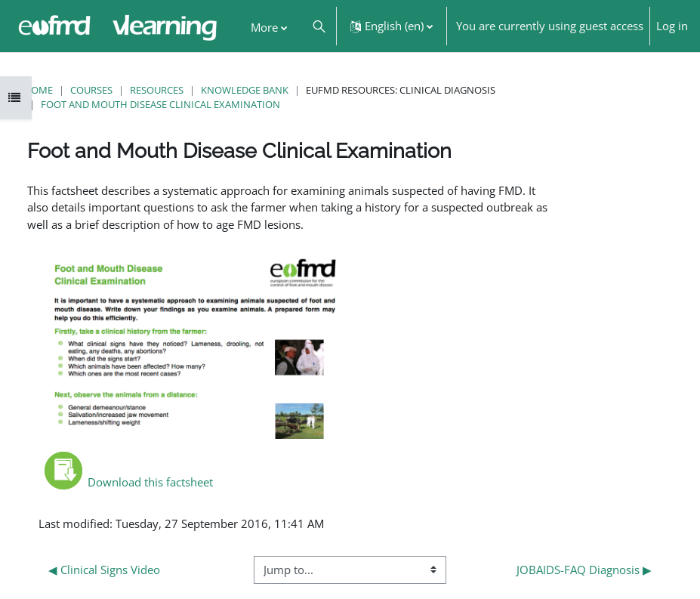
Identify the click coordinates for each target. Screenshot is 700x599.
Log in (672, 26)
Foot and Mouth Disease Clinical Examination (160, 104)
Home (38, 90)
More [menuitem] (264, 27)
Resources (157, 90)
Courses (91, 90)
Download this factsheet (129, 482)
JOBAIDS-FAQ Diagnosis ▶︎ (584, 570)
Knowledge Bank (245, 90)
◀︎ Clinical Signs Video (104, 570)
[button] (318, 26)
